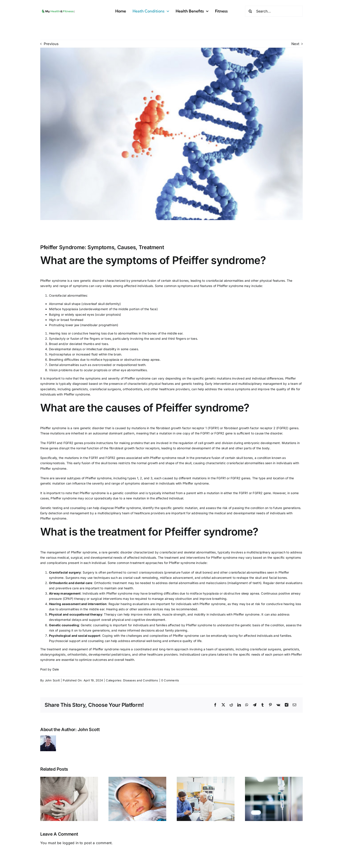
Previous (51, 44)
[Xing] (287, 705)
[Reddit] (231, 705)
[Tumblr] (262, 705)
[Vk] (278, 705)
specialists (48, 389)
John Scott (52, 680)
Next (295, 44)
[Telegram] (255, 705)
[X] (223, 705)
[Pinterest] (270, 705)
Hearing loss (58, 333)
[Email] (294, 705)
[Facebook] (215, 705)
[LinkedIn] (239, 705)
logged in (71, 843)
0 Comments (170, 680)
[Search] (250, 11)
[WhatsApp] (247, 705)
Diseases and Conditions (141, 680)
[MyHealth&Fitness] (58, 9)
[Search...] (274, 11)
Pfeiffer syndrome (53, 281)
